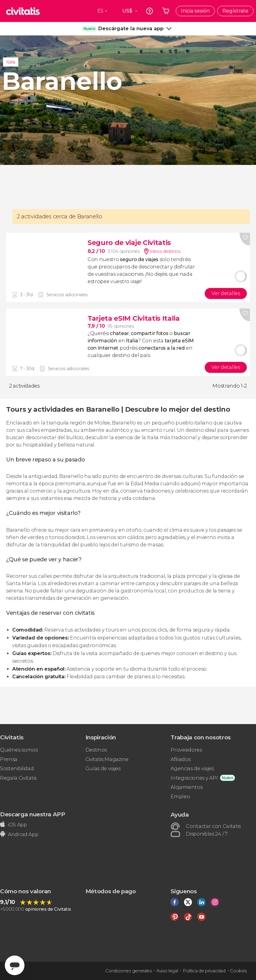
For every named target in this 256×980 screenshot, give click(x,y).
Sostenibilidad (17, 769)
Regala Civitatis (18, 778)
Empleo (180, 797)
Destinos (96, 750)
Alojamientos (186, 787)
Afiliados (180, 759)
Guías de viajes (103, 769)
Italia (11, 62)
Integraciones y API (194, 778)
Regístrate (235, 11)
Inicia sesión (195, 11)
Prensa (9, 759)
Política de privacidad (204, 971)
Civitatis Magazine (107, 759)
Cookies (238, 971)
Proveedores (186, 750)
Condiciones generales (128, 971)
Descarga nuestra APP (33, 814)
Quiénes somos (19, 750)
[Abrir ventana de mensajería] (15, 965)
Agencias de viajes (192, 769)
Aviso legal (167, 971)
